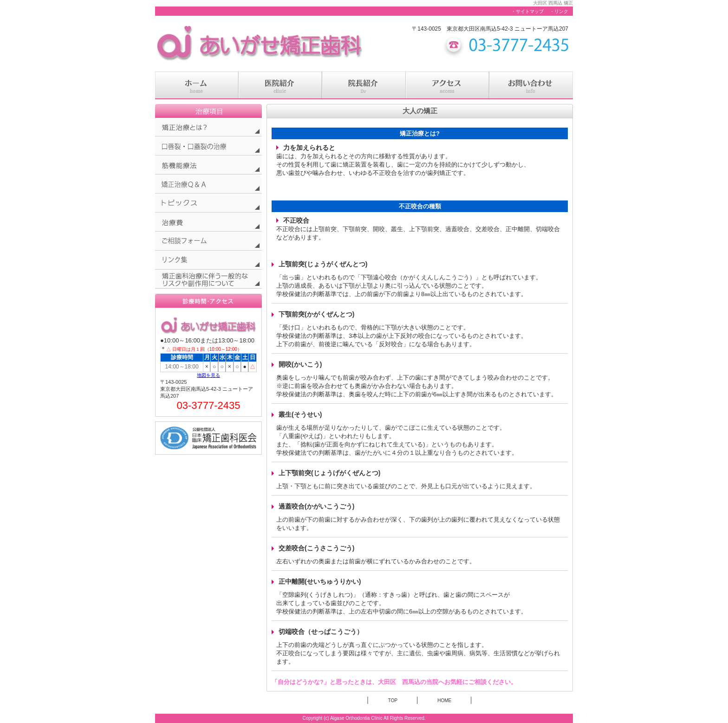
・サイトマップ (527, 11)
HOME (444, 700)
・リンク (559, 11)
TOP (393, 700)
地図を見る (208, 375)
